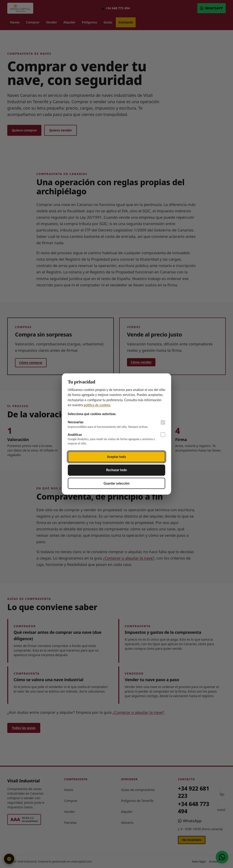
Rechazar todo (116, 470)
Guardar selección (116, 483)
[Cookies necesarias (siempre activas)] (163, 422)
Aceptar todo (116, 457)
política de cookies (97, 405)
